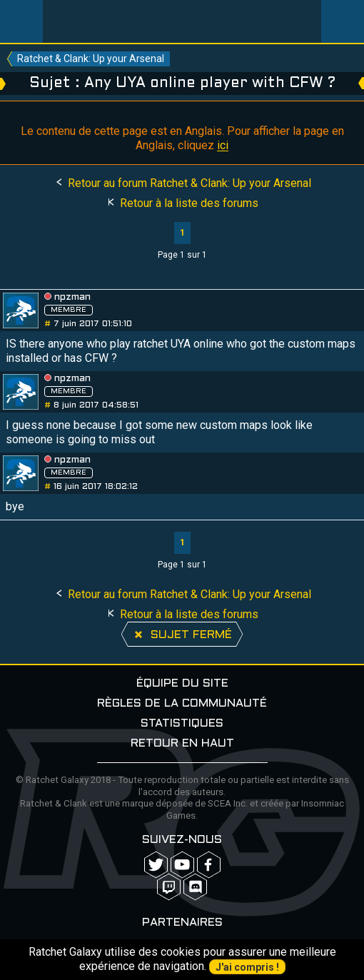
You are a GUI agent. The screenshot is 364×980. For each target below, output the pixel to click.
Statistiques (182, 723)
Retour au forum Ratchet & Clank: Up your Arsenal (182, 183)
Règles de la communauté (182, 703)
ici (223, 145)
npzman (72, 297)
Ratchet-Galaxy (182, 21)
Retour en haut (182, 743)
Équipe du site (182, 683)
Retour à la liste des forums (182, 203)
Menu (21, 21)
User (343, 21)
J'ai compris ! (247, 967)
